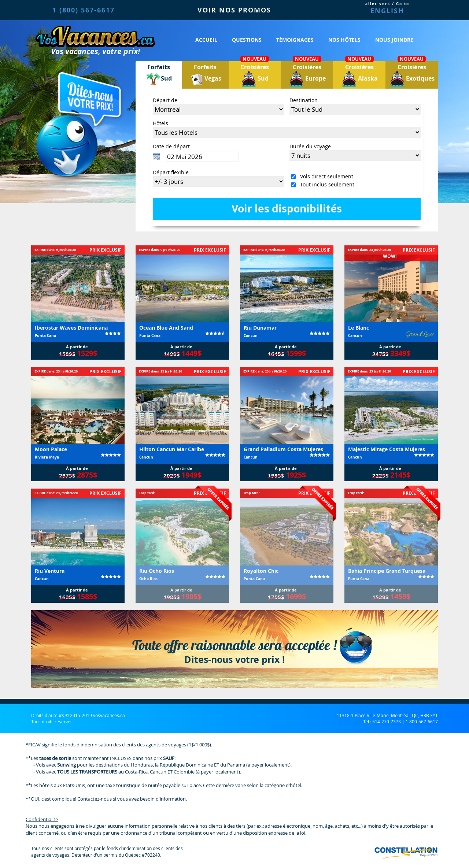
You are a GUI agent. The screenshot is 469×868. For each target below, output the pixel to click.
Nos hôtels (344, 40)
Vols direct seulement (325, 176)
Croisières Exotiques (412, 74)
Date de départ (171, 146)
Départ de (165, 100)
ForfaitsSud (159, 75)
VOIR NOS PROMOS (234, 10)
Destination (304, 100)
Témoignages (295, 40)
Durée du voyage (310, 146)
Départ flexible (171, 172)
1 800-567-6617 (422, 722)
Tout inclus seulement (326, 184)
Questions (247, 40)
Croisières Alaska (359, 74)
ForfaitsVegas (205, 75)
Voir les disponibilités (287, 209)
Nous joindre (394, 40)
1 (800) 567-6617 (84, 10)
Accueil (206, 40)
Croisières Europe (307, 74)
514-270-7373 (387, 722)
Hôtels (160, 123)
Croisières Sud (255, 74)
